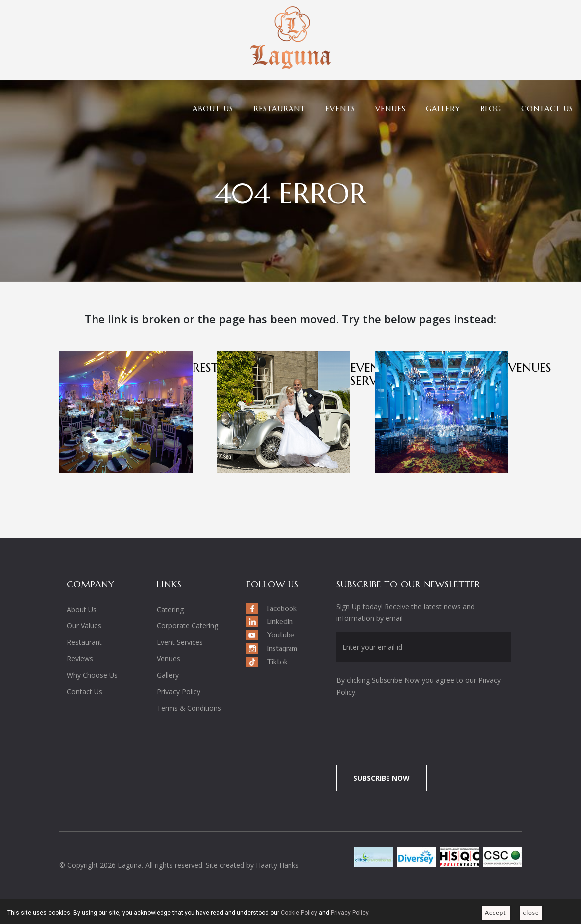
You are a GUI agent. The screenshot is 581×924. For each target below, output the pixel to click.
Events (340, 109)
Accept (496, 912)
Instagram (282, 648)
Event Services (180, 642)
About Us (213, 109)
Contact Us (547, 109)
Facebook (282, 608)
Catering (170, 609)
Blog (491, 109)
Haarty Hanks (277, 865)
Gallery (443, 109)
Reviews (80, 659)
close (531, 912)
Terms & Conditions (189, 708)
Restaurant (279, 109)
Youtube (281, 635)
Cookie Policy (299, 913)
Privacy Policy (179, 691)
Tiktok (277, 662)
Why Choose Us (92, 675)
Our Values (84, 626)
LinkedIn (280, 621)
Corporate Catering (188, 626)
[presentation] (419, 725)
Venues (390, 109)
